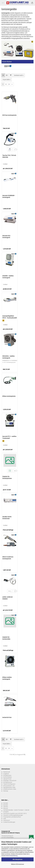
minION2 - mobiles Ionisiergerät (8, 277)
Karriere (6, 805)
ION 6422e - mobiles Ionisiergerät (8, 357)
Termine (6, 807)
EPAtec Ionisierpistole (9, 396)
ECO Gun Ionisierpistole (9, 115)
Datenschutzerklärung (12, 856)
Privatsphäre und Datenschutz (12, 817)
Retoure (6, 808)
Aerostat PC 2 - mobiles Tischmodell (9, 437)
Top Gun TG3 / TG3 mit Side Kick (9, 156)
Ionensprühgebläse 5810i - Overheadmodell (10, 317)
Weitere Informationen (18, 864)
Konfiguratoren (8, 782)
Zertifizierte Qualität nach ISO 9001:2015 (15, 813)
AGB (5, 819)
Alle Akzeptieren (17, 859)
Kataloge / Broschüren (10, 781)
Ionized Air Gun (7, 717)
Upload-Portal (7, 779)
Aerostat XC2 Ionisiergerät (6, 237)
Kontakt (6, 803)
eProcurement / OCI (9, 786)
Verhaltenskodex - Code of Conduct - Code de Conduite (16, 811)
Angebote (6, 774)
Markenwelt (7, 772)
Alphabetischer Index (9, 787)
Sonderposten (7, 775)
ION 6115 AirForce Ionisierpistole (8, 558)
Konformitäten (8, 777)
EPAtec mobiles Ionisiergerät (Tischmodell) (7, 678)
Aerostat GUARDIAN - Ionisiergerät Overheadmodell (9, 197)
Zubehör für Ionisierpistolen (7, 477)
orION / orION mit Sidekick (8, 598)
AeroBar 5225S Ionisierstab (7, 518)
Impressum (7, 820)
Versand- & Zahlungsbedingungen (13, 815)
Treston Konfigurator (9, 784)
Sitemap (6, 791)
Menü (3, 3)
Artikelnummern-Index (10, 789)
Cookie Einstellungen (9, 822)
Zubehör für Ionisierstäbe (6, 638)
